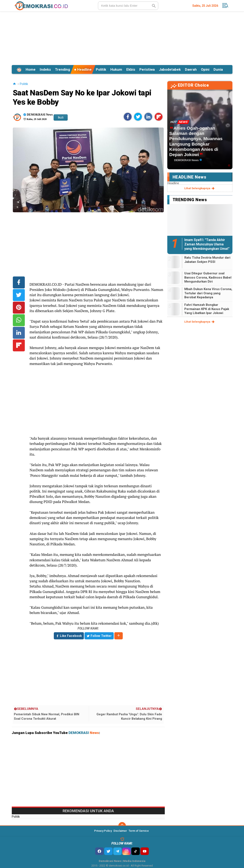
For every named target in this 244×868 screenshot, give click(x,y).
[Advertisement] (122, 38)
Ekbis (131, 69)
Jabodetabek (170, 69)
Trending (63, 69)
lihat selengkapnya (200, 188)
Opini (205, 69)
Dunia (218, 69)
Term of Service (139, 831)
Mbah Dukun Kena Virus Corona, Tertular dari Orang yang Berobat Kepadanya (208, 293)
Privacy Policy (103, 831)
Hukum (116, 69)
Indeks (45, 69)
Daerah (191, 69)
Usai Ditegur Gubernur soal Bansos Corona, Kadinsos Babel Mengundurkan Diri (208, 277)
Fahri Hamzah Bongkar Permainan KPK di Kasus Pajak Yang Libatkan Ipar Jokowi (207, 309)
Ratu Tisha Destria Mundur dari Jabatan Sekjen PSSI (207, 260)
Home (31, 69)
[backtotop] (122, 826)
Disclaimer (120, 831)
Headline (83, 69)
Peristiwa (147, 69)
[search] (128, 6)
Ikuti (61, 117)
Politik (101, 69)
